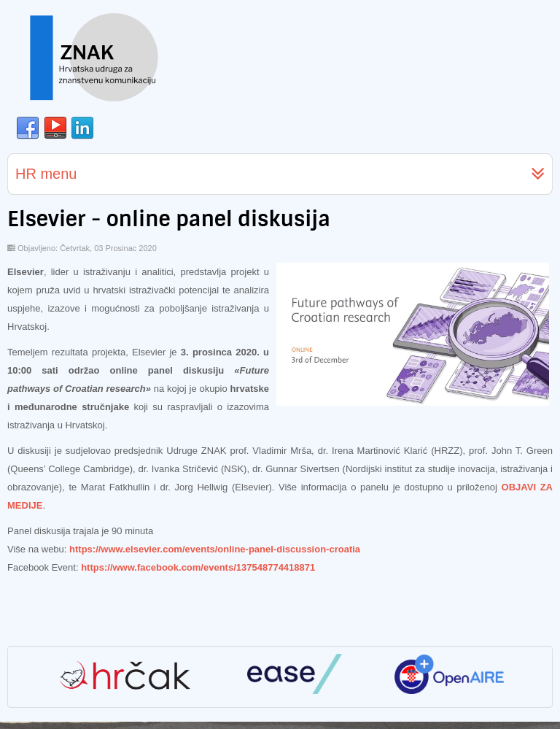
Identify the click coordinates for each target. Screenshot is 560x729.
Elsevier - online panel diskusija (169, 219)
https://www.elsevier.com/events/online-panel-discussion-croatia (215, 549)
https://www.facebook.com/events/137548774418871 (198, 567)
